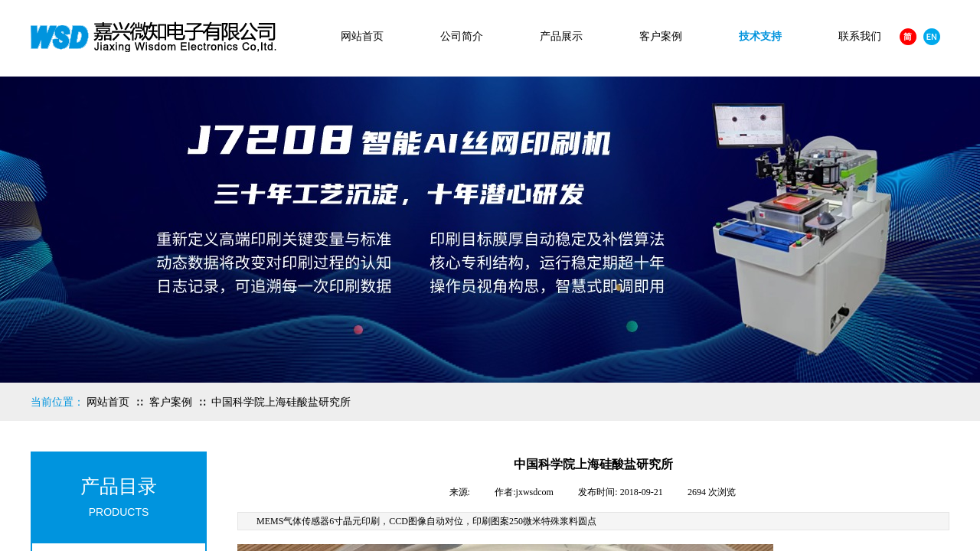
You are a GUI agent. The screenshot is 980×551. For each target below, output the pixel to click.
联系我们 (860, 36)
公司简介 (462, 36)
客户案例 (661, 36)
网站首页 (362, 36)
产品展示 (561, 36)
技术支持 (760, 36)
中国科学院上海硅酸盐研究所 (281, 402)
